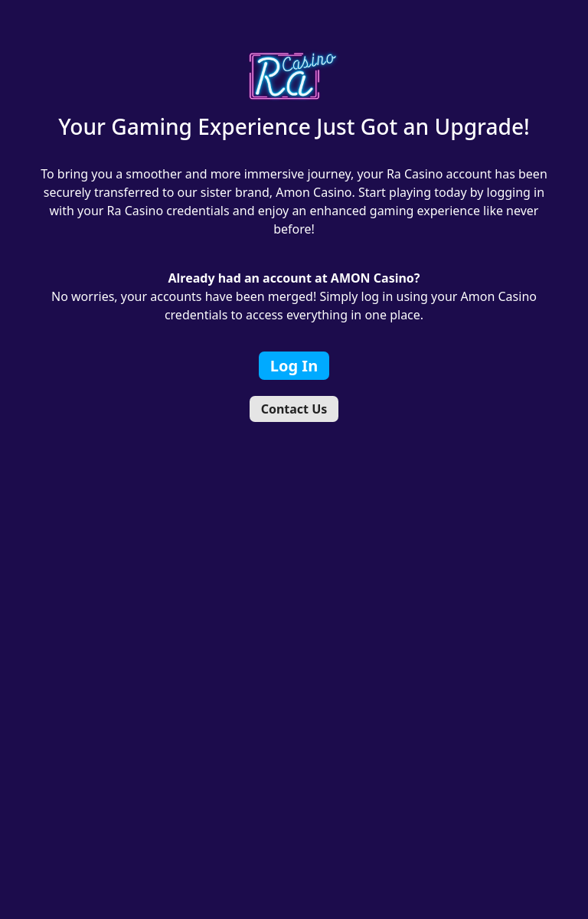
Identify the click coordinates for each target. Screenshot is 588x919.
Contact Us (294, 409)
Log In (294, 366)
